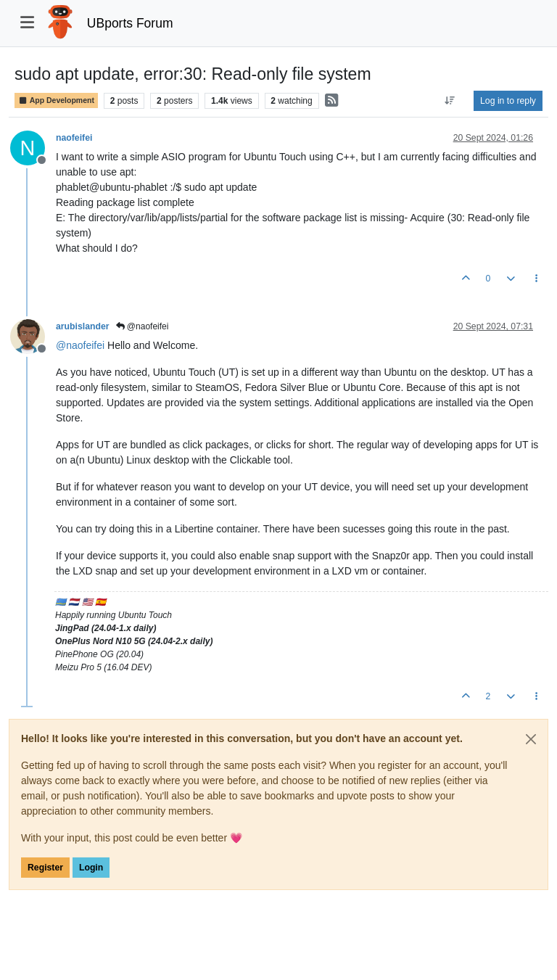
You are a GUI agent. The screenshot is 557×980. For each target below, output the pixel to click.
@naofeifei (143, 326)
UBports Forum (130, 23)
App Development (56, 100)
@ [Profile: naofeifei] (80, 345)
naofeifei (74, 138)
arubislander (83, 326)
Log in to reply (508, 101)
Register (45, 868)
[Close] (531, 739)
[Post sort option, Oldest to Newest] (450, 101)
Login (91, 868)
